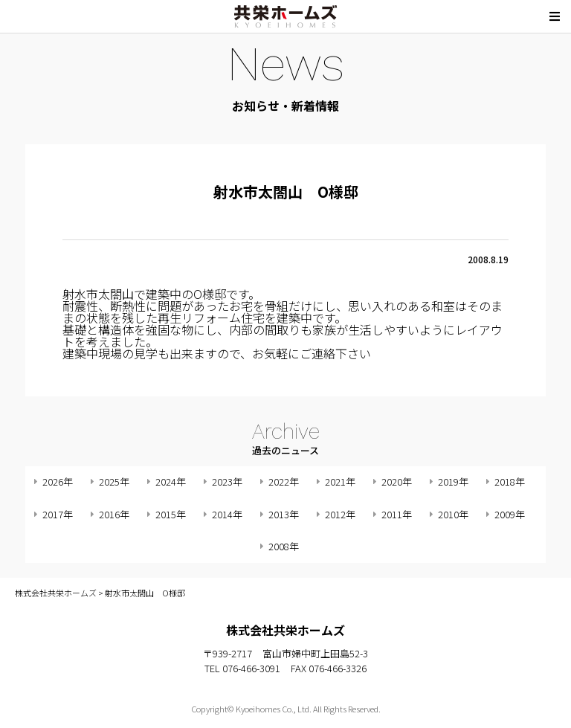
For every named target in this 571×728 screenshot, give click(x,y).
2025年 (114, 481)
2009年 (510, 514)
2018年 (510, 481)
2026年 (58, 481)
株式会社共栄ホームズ (285, 16)
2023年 (227, 481)
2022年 (284, 481)
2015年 (171, 514)
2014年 (227, 514)
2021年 (340, 481)
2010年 (453, 514)
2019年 (453, 481)
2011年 (397, 514)
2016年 (114, 514)
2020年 (397, 481)
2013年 (284, 514)
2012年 (340, 514)
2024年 (171, 481)
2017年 (58, 514)
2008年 (284, 546)
